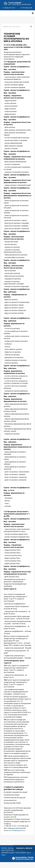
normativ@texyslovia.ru (17, 830)
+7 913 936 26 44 (26, 8)
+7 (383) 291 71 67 (9, 8)
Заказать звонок (24, 848)
